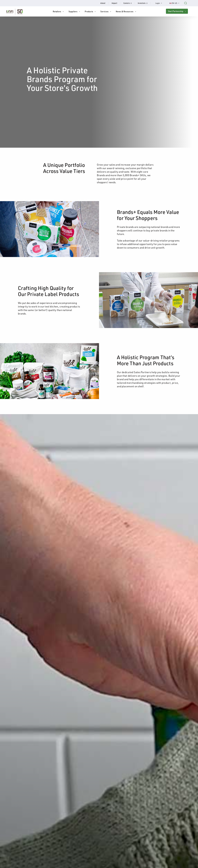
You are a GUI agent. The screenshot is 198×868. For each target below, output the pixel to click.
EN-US (176, 3)
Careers (129, 3)
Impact (114, 3)
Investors (144, 3)
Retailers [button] (57, 11)
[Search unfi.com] (185, 3)
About (103, 3)
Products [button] (89, 11)
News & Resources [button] (125, 11)
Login (160, 3)
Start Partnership (176, 11)
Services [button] (104, 11)
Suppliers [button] (73, 11)
